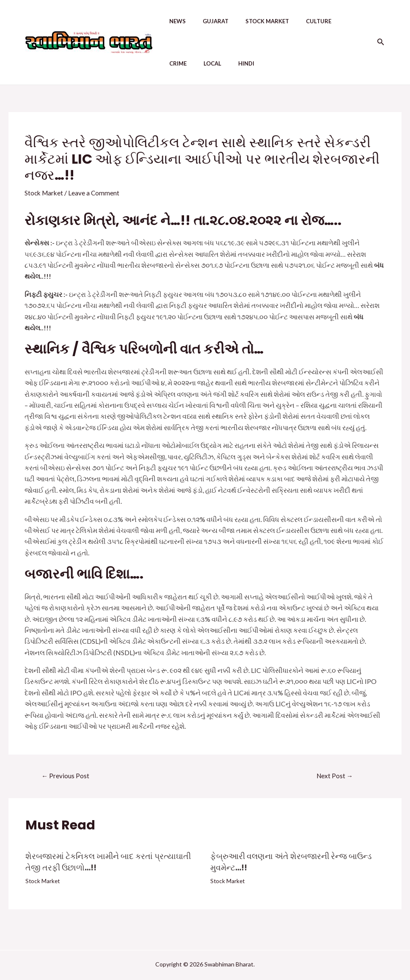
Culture (300, 21)
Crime (335, 21)
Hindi (200, 63)
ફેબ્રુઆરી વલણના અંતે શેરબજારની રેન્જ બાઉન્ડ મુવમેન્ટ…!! (295, 862)
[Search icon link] (381, 43)
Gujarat (204, 21)
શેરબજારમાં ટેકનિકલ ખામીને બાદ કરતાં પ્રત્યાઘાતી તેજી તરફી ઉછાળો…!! (112, 862)
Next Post (334, 775)
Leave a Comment (96, 193)
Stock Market (252, 21)
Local (170, 63)
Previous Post (66, 775)
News (169, 21)
